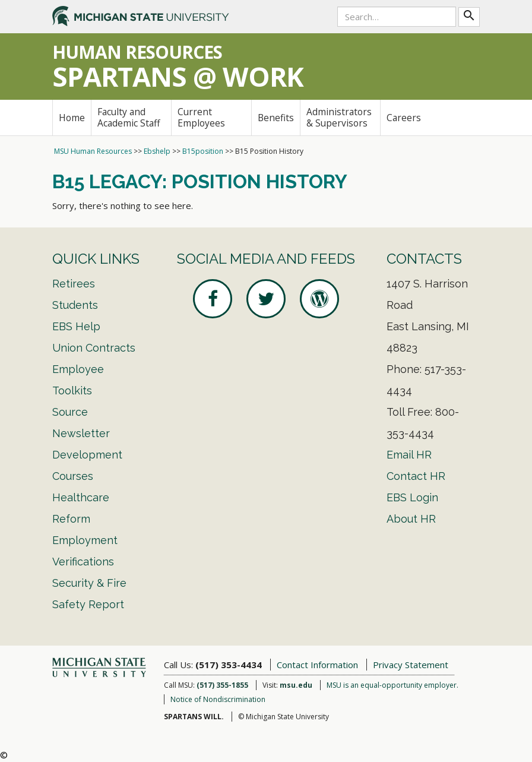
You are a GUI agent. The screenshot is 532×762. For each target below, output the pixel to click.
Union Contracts (94, 348)
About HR (411, 519)
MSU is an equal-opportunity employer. (392, 685)
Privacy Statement (411, 665)
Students (75, 305)
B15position (203, 151)
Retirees (74, 284)
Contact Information (317, 665)
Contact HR (416, 476)
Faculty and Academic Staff (129, 117)
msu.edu (296, 685)
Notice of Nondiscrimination (218, 699)
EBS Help (76, 326)
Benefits (276, 118)
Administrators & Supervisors (339, 117)
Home (72, 118)
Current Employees (201, 117)
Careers (404, 118)
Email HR (409, 455)
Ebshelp (157, 151)
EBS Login (412, 497)
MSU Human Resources (93, 151)
